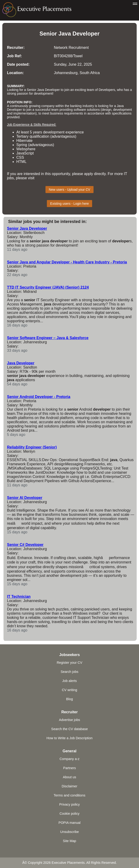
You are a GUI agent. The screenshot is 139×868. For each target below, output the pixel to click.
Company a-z (69, 759)
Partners (69, 768)
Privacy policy (69, 804)
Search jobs (69, 672)
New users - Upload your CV (69, 190)
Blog (70, 699)
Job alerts (69, 681)
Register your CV (69, 663)
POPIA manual (69, 823)
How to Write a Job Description (69, 738)
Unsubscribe (69, 832)
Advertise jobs (69, 720)
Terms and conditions (69, 795)
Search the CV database (70, 729)
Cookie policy (69, 814)
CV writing (69, 690)
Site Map (70, 841)
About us (70, 777)
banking (76, 106)
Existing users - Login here (69, 204)
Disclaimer (69, 786)
